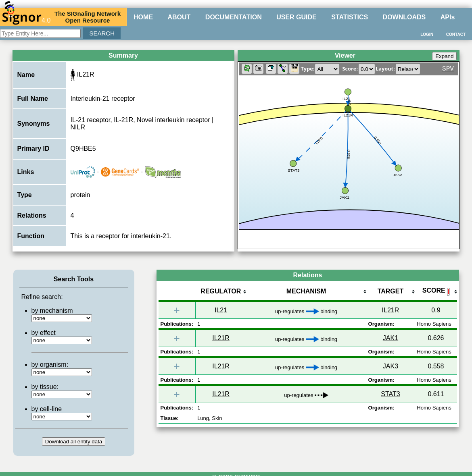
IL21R (391, 310)
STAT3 (390, 394)
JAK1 (391, 338)
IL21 (221, 310)
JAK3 (391, 366)
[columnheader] (221, 292)
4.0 (26, 17)
